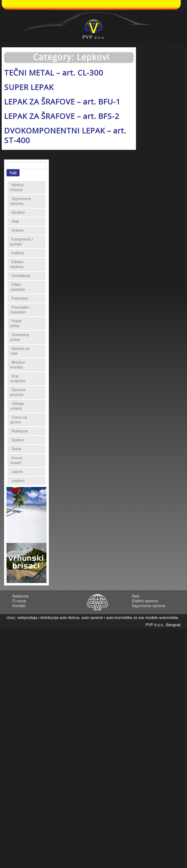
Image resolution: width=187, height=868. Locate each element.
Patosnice (20, 298)
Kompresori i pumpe (22, 242)
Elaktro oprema (145, 601)
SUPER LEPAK (29, 87)
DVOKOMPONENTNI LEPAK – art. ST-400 (65, 135)
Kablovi (18, 253)
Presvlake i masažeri (20, 310)
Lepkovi (18, 481)
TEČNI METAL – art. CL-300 (54, 73)
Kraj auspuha (18, 378)
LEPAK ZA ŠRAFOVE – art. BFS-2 (62, 116)
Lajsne (17, 472)
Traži (13, 173)
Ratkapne (20, 431)
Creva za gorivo (19, 420)
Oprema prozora (18, 392)
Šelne (16, 449)
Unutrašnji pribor (20, 337)
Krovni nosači (16, 460)
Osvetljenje (21, 276)
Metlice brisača (17, 187)
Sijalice (18, 440)
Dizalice (18, 212)
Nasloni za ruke (20, 351)
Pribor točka (16, 323)
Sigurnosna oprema (21, 201)
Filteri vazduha (18, 287)
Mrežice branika (18, 365)
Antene (18, 230)
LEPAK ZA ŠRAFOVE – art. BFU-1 (62, 101)
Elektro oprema (17, 264)
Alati (15, 221)
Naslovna (21, 596)
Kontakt (19, 606)
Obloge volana (17, 406)
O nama (19, 601)
